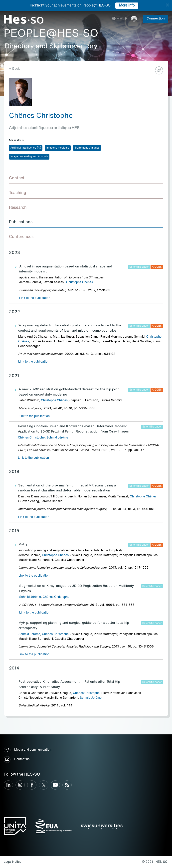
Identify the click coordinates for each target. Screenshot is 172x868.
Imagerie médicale (58, 148)
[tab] (86, 179)
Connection (156, 19)
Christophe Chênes (80, 282)
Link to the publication (35, 298)
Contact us (17, 759)
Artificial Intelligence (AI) (26, 148)
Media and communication (27, 750)
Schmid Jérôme (57, 438)
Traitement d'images (87, 148)
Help (120, 19)
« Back (14, 69)
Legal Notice (13, 862)
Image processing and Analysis (29, 157)
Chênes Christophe (31, 438)
